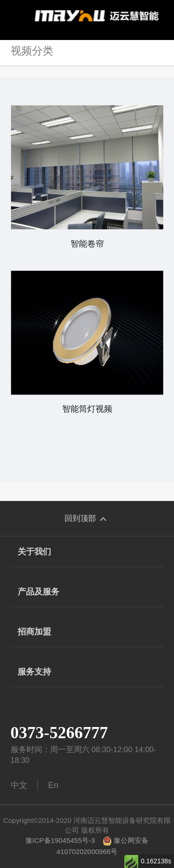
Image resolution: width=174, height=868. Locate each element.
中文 (19, 785)
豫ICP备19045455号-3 (60, 840)
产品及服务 (87, 592)
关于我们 (87, 552)
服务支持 (87, 672)
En (53, 785)
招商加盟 (87, 632)
